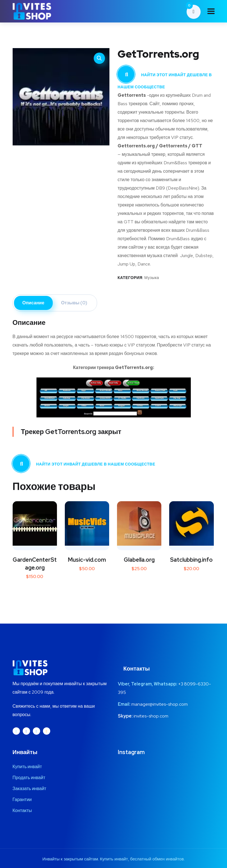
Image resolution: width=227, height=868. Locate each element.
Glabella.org (139, 560)
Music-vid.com (87, 560)
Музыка (152, 278)
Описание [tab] (33, 303)
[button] (99, 58)
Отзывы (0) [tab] (74, 303)
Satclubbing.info (191, 560)
